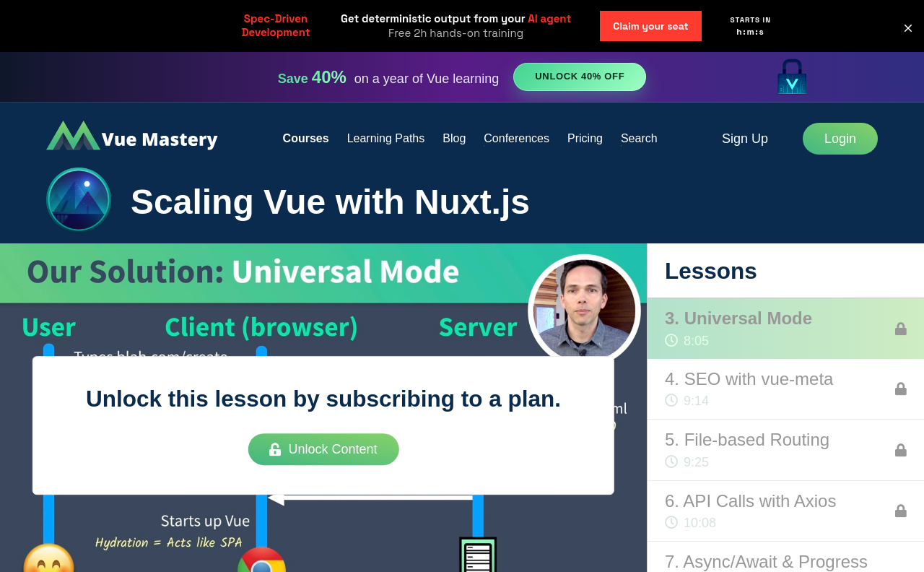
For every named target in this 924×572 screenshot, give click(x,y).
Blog (454, 138)
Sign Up (745, 139)
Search (639, 138)
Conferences (517, 138)
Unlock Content (323, 449)
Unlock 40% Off (580, 76)
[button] (908, 28)
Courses (306, 138)
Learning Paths (386, 138)
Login (840, 139)
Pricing (585, 138)
